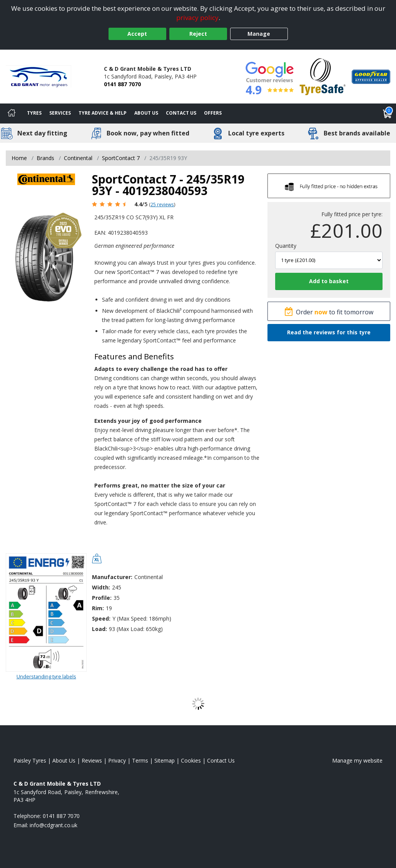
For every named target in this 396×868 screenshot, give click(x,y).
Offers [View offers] (213, 113)
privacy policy (197, 18)
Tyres (34, 113)
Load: (99, 629)
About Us (146, 113)
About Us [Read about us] (64, 760)
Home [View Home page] (19, 158)
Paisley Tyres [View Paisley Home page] (30, 760)
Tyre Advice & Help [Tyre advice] (103, 113)
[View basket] (388, 114)
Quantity (286, 246)
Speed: (101, 618)
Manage (259, 34)
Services (60, 113)
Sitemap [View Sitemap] (165, 760)
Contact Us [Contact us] (181, 113)
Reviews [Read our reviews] (92, 760)
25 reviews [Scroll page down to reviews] (162, 204)
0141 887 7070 (122, 84)
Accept (137, 34)
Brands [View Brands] (45, 158)
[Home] (12, 114)
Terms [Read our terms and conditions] (140, 760)
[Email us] (53, 825)
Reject (198, 34)
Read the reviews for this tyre (329, 332)
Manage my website (357, 760)
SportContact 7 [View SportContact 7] (121, 158)
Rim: (98, 608)
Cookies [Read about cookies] (191, 760)
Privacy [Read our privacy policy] (117, 760)
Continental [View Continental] (78, 158)
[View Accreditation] (323, 76)
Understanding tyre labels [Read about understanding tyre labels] (46, 676)
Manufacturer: (112, 577)
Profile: (102, 598)
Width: (101, 587)
